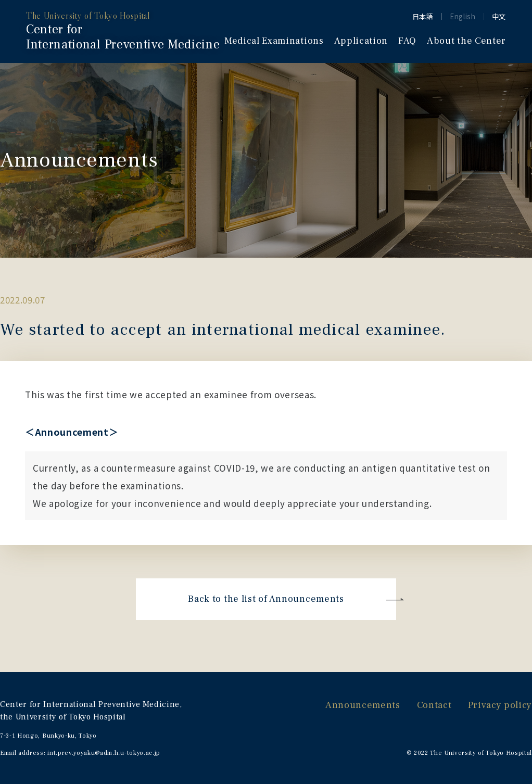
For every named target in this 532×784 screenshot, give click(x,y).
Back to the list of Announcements (266, 599)
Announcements (363, 705)
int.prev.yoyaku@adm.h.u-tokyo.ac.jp (104, 753)
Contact (434, 705)
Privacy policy (500, 705)
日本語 (423, 16)
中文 (499, 16)
